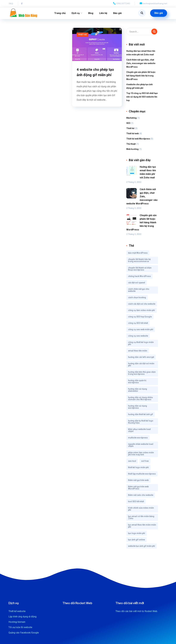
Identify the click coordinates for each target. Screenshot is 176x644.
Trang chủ (60, 13)
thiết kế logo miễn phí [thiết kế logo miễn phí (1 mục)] (138, 469)
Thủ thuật (131, 146)
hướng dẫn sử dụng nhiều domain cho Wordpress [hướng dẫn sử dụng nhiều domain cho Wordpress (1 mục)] (140, 400)
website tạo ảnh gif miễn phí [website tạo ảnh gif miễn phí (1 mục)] (142, 548)
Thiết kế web (132, 135)
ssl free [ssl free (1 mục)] (145, 463)
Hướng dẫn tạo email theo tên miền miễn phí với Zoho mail (141, 55)
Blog (91, 13)
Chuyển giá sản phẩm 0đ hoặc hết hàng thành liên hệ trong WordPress (141, 78)
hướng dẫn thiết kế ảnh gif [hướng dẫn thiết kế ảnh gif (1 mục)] (141, 416)
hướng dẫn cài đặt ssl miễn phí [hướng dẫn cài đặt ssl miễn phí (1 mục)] (141, 366)
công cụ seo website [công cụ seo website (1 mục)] (138, 338)
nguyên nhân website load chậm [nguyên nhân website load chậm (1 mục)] (141, 447)
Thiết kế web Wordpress (138, 141)
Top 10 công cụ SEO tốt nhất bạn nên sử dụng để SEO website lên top (142, 99)
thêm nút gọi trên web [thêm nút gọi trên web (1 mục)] (138, 482)
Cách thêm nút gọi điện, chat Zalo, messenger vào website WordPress (141, 65)
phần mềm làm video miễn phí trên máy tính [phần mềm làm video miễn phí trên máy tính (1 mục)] (141, 455)
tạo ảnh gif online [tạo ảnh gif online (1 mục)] (137, 542)
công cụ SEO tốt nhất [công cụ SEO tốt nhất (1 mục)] (138, 325)
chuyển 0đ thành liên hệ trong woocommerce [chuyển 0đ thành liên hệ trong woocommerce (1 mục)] (139, 262)
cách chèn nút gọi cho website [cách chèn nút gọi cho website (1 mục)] (139, 292)
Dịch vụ (76, 13)
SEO (128, 125)
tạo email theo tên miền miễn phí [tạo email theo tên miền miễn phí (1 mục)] (142, 528)
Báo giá (117, 13)
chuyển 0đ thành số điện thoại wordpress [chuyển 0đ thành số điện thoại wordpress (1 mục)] (140, 271)
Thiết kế (82, 37)
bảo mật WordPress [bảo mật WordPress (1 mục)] (138, 255)
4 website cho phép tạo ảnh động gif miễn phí (95, 74)
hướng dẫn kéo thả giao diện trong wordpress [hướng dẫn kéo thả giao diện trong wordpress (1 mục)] (142, 375)
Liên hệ (103, 13)
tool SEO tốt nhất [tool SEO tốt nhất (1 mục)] (136, 503)
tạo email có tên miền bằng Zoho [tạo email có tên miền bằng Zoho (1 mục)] (141, 519)
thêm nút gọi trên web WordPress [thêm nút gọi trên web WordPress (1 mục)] (138, 490)
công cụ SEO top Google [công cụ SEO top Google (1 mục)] (140, 319)
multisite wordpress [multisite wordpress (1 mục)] (138, 440)
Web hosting (132, 151)
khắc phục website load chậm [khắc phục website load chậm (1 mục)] (139, 432)
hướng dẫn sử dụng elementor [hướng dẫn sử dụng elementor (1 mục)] (138, 392)
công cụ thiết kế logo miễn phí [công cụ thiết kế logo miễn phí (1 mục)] (141, 345)
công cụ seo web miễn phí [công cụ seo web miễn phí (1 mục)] (141, 331)
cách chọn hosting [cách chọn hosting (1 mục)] (137, 299)
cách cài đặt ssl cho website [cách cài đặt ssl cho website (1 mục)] (142, 306)
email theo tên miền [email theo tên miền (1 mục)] (138, 353)
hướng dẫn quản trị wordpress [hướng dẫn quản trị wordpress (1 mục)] (137, 383)
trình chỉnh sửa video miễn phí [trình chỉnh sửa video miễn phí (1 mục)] (141, 511)
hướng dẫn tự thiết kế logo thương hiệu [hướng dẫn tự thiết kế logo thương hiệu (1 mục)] (141, 424)
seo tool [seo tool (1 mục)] (132, 463)
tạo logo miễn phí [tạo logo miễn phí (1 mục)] (137, 535)
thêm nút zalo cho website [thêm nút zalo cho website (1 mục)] (141, 497)
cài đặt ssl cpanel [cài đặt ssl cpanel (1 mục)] (137, 285)
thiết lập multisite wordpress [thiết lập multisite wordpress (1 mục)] (142, 476)
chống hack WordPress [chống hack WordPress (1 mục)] (139, 278)
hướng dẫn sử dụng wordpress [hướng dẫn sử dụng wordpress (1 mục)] (138, 409)
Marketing (131, 120)
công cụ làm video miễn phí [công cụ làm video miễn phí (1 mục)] (141, 312)
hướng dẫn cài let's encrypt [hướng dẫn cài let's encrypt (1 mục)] (141, 359)
